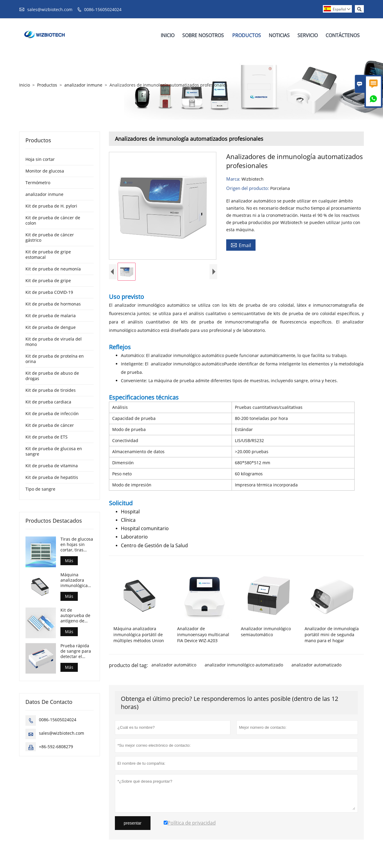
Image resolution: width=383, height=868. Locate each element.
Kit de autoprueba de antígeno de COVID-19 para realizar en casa (76, 616)
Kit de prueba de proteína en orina (55, 359)
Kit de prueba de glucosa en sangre (54, 451)
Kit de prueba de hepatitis (52, 477)
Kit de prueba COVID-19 (49, 292)
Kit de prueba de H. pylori (51, 206)
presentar (133, 825)
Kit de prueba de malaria (51, 316)
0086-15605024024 (103, 9)
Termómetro (38, 183)
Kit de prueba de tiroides (51, 390)
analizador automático (174, 666)
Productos (247, 35)
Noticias (279, 35)
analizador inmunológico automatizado (244, 666)
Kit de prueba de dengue (51, 327)
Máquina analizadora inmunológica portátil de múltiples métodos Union (76, 580)
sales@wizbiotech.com (50, 9)
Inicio (168, 35)
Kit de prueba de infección (52, 413)
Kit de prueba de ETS (47, 437)
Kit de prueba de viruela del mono (54, 342)
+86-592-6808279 (56, 747)
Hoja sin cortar (40, 159)
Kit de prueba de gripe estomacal (48, 254)
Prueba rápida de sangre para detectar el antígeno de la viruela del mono (76, 651)
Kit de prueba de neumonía (53, 269)
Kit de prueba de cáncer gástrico (50, 237)
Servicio (308, 35)
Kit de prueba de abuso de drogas (52, 376)
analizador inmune (83, 85)
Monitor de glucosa (45, 171)
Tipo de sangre (40, 489)
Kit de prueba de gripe (48, 280)
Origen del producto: (248, 188)
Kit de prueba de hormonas (53, 304)
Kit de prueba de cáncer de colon (53, 220)
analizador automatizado (316, 666)
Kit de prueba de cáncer (50, 425)
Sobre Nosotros (203, 35)
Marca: (234, 179)
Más (69, 561)
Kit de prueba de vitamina (52, 466)
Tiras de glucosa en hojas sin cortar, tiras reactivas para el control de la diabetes (77, 545)
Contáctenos (343, 35)
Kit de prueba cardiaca (48, 402)
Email (241, 245)
